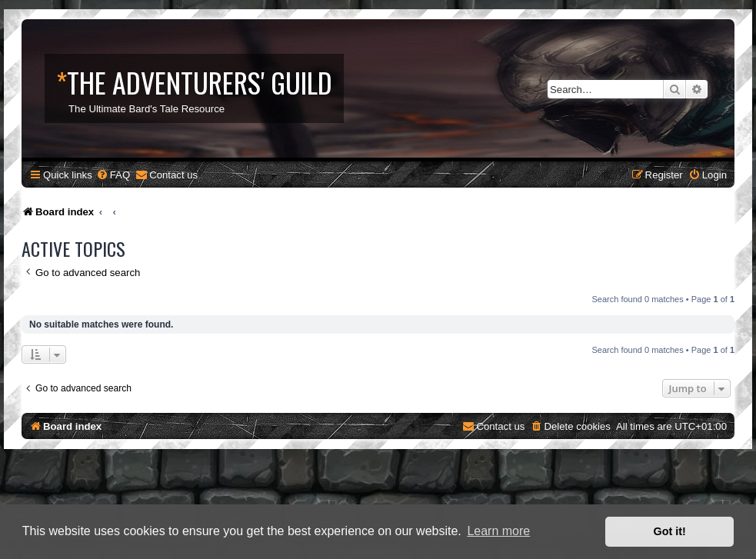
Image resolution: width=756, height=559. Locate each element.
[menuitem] (113, 175)
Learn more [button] (498, 531)
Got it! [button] (670, 531)
